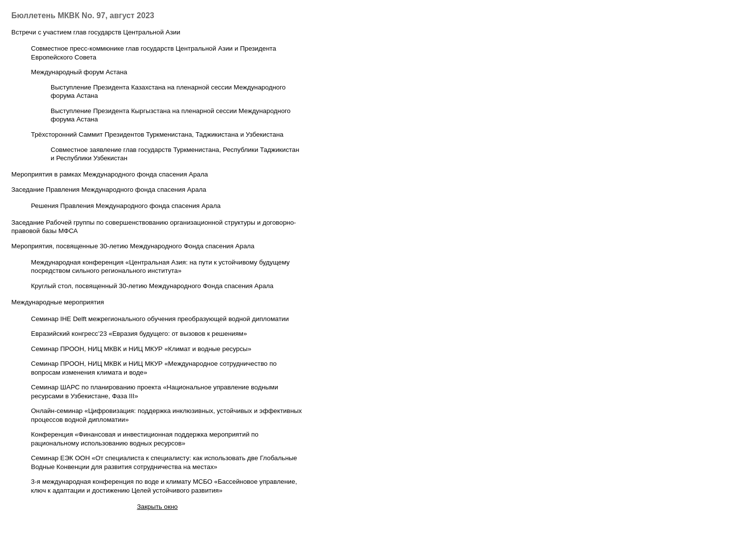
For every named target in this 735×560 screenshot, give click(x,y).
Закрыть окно (157, 507)
